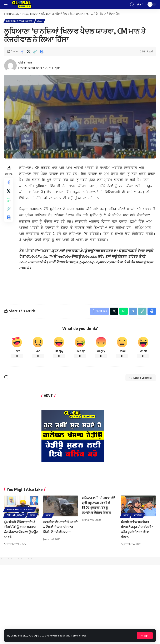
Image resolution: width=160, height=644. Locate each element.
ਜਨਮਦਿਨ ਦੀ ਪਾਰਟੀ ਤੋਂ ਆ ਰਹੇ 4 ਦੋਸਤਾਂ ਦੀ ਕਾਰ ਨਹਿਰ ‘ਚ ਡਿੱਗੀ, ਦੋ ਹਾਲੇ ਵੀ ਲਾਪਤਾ (60, 524)
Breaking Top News (20, 22)
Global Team (27, 63)
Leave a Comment (135, 375)
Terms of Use (83, 635)
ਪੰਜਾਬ (41, 22)
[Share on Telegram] (132, 308)
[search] (132, 4)
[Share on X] (29, 52)
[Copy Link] (35, 52)
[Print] (41, 52)
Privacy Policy (59, 635)
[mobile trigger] (8, 4)
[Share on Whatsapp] (9, 204)
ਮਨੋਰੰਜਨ (138, 512)
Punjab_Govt (15, 512)
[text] (88, 258)
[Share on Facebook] (22, 52)
